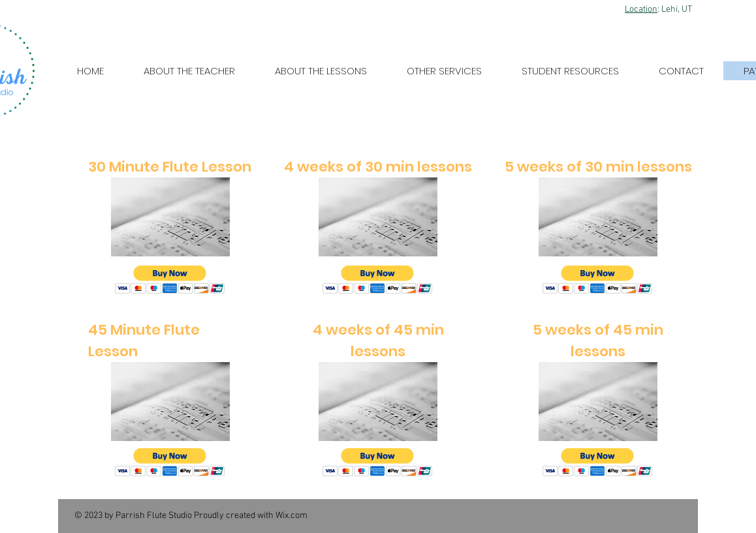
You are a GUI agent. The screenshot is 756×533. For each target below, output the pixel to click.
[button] (170, 280)
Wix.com (291, 516)
